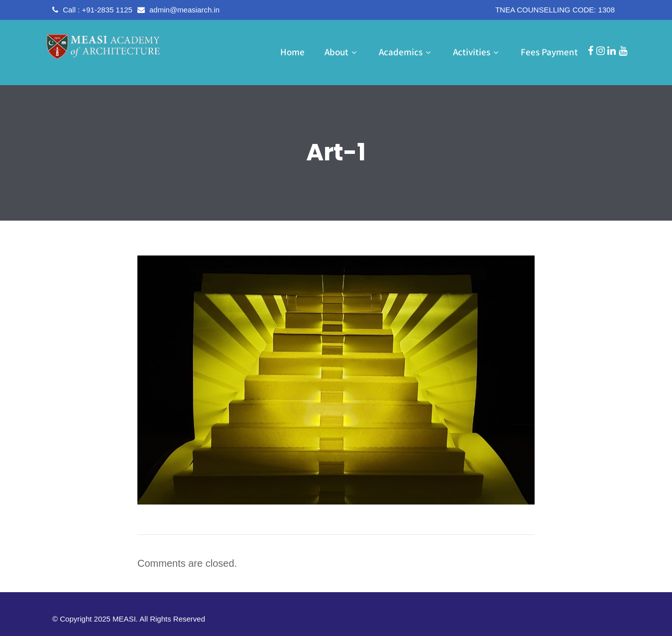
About (342, 52)
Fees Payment (549, 52)
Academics (406, 52)
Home (292, 52)
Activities (477, 52)
